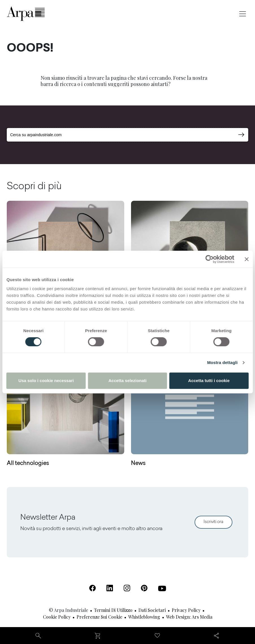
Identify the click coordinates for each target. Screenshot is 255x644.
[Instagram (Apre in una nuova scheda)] (127, 588)
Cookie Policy (57, 617)
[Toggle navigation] (243, 14)
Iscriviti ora (213, 522)
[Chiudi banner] (247, 259)
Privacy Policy (186, 610)
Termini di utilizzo (113, 610)
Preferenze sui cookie (99, 617)
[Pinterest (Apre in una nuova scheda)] (144, 588)
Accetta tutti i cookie (209, 381)
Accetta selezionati (128, 381)
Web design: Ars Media (189, 617)
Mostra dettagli (222, 362)
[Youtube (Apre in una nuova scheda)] (162, 588)
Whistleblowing (144, 617)
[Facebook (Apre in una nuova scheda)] (92, 588)
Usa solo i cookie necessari (46, 381)
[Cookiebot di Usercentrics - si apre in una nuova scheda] (209, 259)
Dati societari (152, 610)
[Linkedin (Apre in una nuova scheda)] (110, 588)
